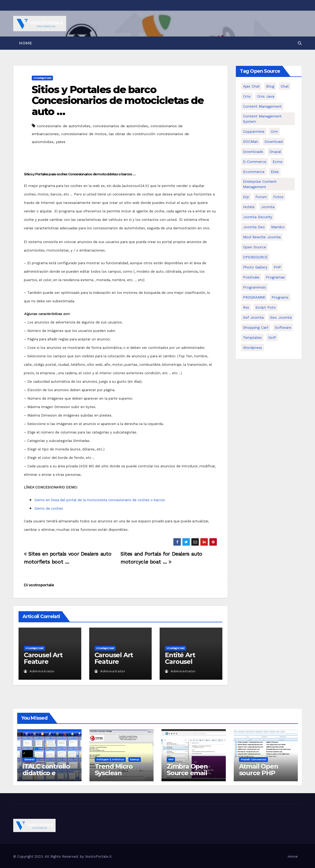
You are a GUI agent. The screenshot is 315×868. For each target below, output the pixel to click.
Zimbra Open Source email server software (191, 773)
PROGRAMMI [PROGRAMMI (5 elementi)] (254, 297)
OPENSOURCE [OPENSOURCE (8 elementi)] (255, 257)
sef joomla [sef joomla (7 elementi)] (253, 317)
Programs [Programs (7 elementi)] (280, 297)
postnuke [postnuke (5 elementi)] (251, 277)
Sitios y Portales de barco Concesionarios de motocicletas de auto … (118, 101)
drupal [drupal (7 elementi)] (275, 152)
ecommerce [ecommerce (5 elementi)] (254, 172)
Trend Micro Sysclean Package (114, 773)
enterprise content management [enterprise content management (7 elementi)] (260, 184)
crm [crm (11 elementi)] (274, 131)
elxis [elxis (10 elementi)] (275, 172)
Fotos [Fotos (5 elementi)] (278, 197)
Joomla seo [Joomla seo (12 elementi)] (254, 227)
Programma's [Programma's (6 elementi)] (255, 287)
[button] (300, 43)
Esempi (135, 759)
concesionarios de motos (84, 134)
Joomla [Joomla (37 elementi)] (268, 207)
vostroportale (41, 585)
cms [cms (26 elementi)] (247, 96)
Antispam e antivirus (110, 759)
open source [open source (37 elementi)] (255, 247)
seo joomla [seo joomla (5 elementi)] (281, 317)
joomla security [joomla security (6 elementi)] (258, 217)
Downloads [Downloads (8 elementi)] (253, 152)
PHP (171, 759)
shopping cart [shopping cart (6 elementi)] (256, 327)
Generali (29, 759)
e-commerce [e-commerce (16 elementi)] (255, 162)
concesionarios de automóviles (120, 126)
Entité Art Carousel (180, 658)
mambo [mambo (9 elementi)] (278, 227)
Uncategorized (42, 78)
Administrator (39, 671)
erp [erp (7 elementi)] (246, 197)
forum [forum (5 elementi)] (261, 197)
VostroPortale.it (98, 856)
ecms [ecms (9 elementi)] (278, 162)
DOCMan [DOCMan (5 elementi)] (251, 141)
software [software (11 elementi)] (283, 327)
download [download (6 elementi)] (274, 141)
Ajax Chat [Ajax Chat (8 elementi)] (251, 86)
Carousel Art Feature (43, 658)
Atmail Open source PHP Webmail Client (263, 773)
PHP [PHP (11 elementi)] (277, 267)
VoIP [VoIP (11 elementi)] (272, 337)
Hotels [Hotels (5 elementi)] (249, 207)
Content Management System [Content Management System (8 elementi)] (262, 119)
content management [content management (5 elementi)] (262, 106)
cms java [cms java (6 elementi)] (266, 96)
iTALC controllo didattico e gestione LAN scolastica (46, 776)
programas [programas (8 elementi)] (275, 277)
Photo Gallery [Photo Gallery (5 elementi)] (255, 267)
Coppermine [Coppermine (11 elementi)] (254, 131)
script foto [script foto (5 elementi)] (266, 307)
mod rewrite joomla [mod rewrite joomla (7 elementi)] (262, 237)
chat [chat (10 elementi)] (285, 86)
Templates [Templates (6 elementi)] (252, 337)
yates (61, 142)
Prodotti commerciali (253, 759)
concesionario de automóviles (64, 126)
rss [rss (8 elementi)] (246, 307)
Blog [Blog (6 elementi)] (270, 86)
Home (25, 43)
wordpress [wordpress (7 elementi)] (253, 348)
